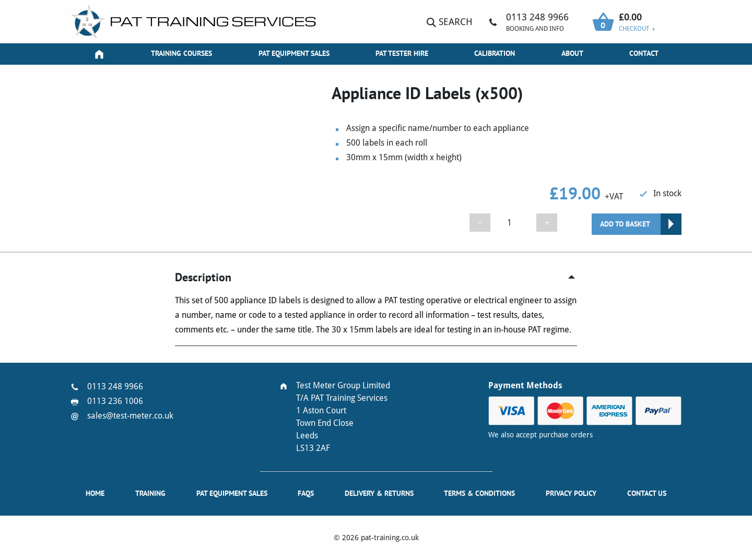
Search (450, 22)
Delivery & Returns (379, 493)
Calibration (495, 53)
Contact (644, 53)
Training (150, 493)
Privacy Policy (571, 493)
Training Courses (181, 53)
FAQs (306, 493)
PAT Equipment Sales (294, 53)
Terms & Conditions (479, 493)
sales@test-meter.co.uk (130, 416)
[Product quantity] (513, 223)
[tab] (376, 277)
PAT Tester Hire (402, 53)
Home (95, 493)
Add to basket (625, 224)
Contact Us (647, 493)
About (572, 53)
